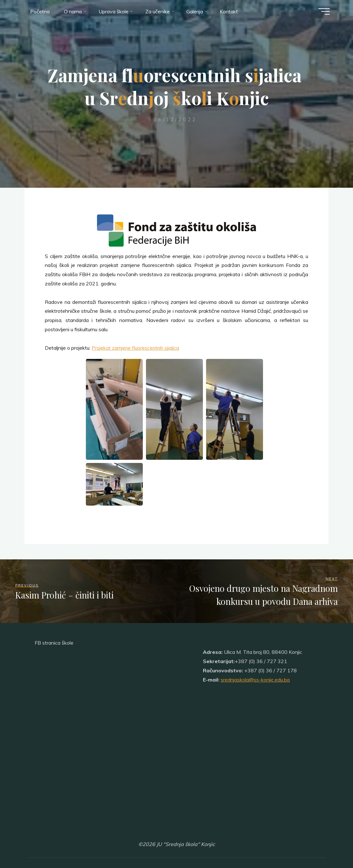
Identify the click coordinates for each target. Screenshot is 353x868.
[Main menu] (323, 12)
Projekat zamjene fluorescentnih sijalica (136, 348)
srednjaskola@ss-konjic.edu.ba (255, 680)
